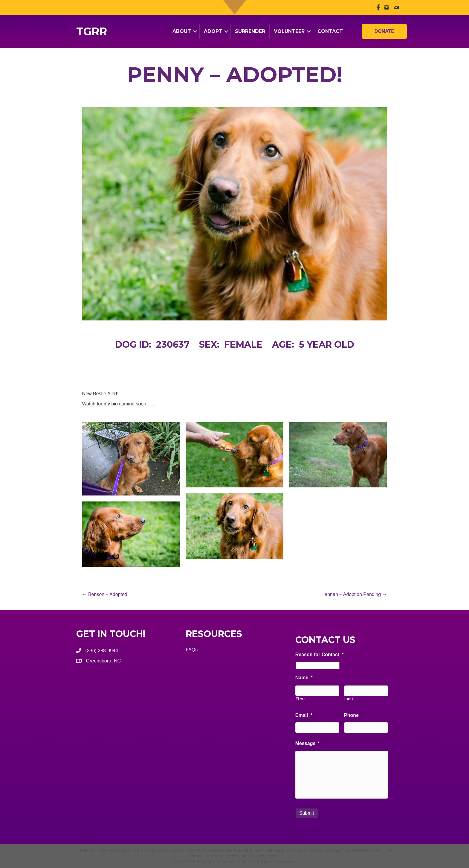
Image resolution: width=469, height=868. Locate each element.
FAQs (192, 650)
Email (304, 715)
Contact (330, 31)
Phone (351, 715)
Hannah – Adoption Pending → (354, 594)
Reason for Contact (320, 655)
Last (349, 699)
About (182, 31)
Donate (384, 28)
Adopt (213, 31)
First (300, 699)
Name (304, 678)
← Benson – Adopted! (106, 594)
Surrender (250, 31)
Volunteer (289, 31)
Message (308, 743)
